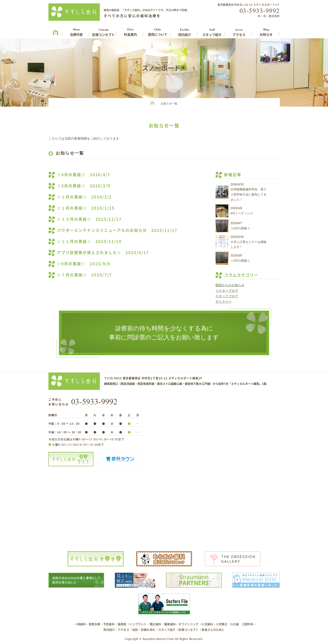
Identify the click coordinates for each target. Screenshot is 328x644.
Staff (212, 31)
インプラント (138, 624)
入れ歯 (235, 624)
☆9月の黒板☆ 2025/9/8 (84, 264)
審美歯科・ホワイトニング (181, 624)
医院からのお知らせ (230, 285)
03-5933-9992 (260, 11)
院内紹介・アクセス (116, 630)
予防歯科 (109, 624)
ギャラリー (224, 302)
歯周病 (122, 624)
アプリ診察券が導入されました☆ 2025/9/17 (103, 253)
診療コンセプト (188, 630)
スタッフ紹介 (167, 630)
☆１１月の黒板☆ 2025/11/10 (89, 241)
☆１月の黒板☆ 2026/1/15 (86, 208)
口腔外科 (248, 624)
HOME (153, 104)
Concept (103, 31)
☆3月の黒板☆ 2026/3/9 (84, 186)
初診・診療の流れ (144, 630)
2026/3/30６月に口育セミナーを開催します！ (249, 242)
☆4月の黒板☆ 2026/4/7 (84, 175)
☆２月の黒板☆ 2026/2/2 (84, 197)
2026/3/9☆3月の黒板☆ (240, 258)
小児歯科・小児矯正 (214, 624)
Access (239, 31)
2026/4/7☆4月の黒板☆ (240, 226)
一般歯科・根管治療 (87, 624)
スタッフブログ (227, 296)
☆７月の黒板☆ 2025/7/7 (84, 275)
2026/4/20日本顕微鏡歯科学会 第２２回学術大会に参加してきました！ (249, 192)
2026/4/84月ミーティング (242, 211)
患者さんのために (213, 630)
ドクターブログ (227, 291)
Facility (185, 31)
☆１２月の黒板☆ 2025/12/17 (89, 219)
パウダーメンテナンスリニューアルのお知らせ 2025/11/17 (117, 230)
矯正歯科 (155, 624)
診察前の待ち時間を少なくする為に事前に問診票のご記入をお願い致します (164, 333)
